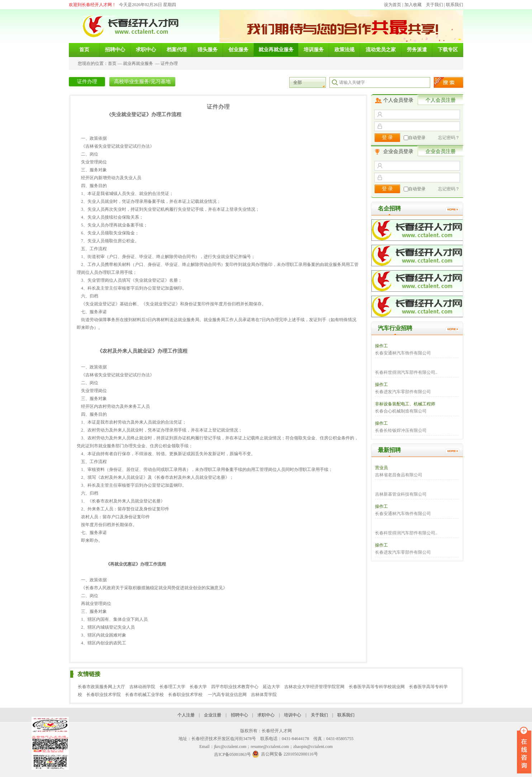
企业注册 (213, 715)
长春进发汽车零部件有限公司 (403, 392)
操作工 (381, 346)
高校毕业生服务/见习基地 (142, 82)
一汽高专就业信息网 (227, 695)
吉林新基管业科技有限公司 (401, 494)
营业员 (381, 468)
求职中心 (266, 715)
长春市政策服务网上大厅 (101, 687)
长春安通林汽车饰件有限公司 (403, 353)
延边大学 (271, 687)
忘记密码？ (449, 138)
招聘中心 (239, 715)
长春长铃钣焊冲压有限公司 (401, 430)
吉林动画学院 (142, 687)
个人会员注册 (441, 100)
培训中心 (293, 715)
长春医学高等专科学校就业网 (377, 687)
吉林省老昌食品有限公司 (399, 475)
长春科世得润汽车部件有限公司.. (406, 372)
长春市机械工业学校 (144, 695)
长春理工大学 (172, 687)
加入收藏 (413, 5)
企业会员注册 (441, 151)
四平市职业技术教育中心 (235, 687)
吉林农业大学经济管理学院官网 (314, 687)
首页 (112, 63)
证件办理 (169, 63)
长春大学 (198, 687)
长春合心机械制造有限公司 (401, 411)
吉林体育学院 (264, 695)
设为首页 (393, 5)
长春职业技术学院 (104, 695)
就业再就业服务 (138, 63)
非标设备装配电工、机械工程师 (405, 404)
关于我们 (434, 5)
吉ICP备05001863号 (232, 754)
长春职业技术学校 (186, 695)
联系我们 (455, 5)
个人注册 (186, 715)
